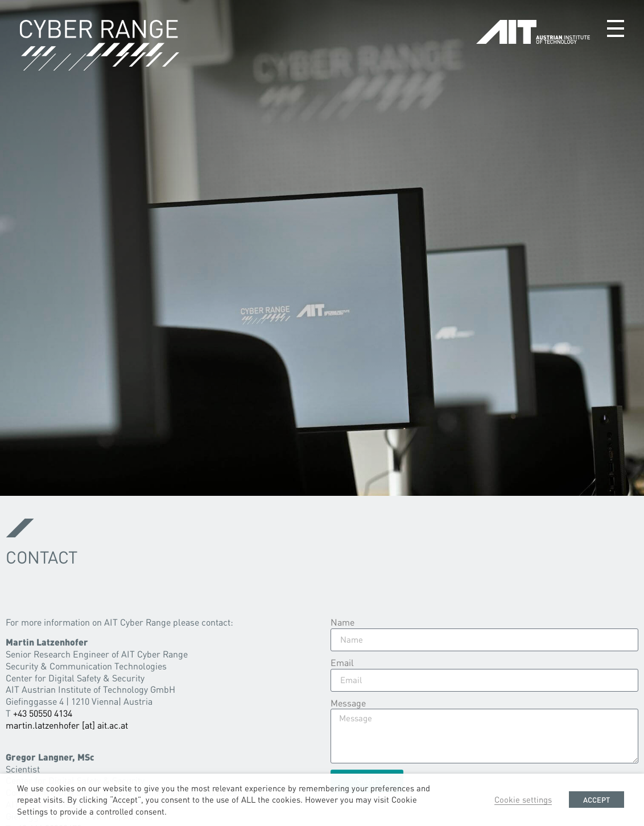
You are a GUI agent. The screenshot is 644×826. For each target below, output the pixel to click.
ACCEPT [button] (596, 800)
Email (342, 663)
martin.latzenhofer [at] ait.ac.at (67, 725)
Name (342, 622)
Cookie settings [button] (523, 799)
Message (348, 703)
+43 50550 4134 (43, 713)
